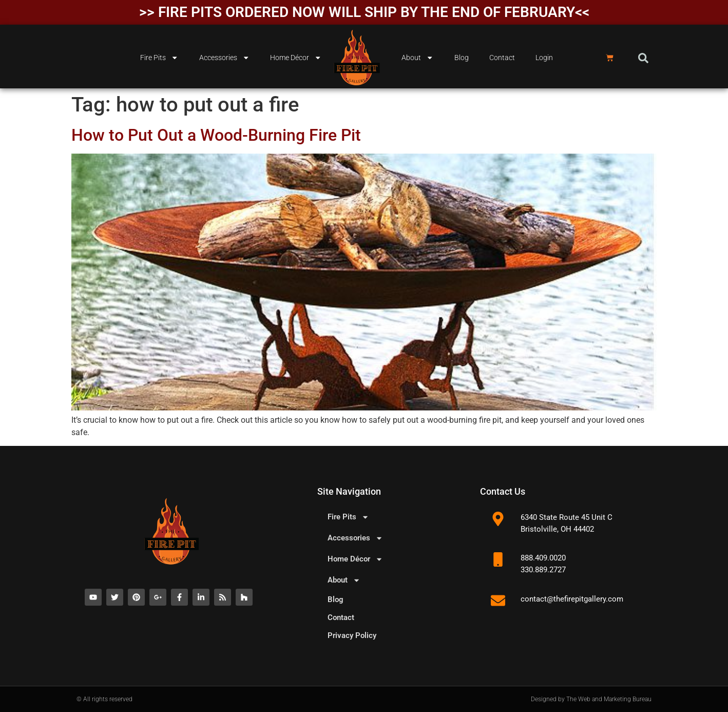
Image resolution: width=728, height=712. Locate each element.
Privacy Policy (352, 635)
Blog (462, 58)
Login (544, 58)
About (417, 58)
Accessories (224, 58)
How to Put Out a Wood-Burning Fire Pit (216, 135)
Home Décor (296, 58)
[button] (643, 58)
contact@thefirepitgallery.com (572, 599)
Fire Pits (159, 58)
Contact (502, 58)
